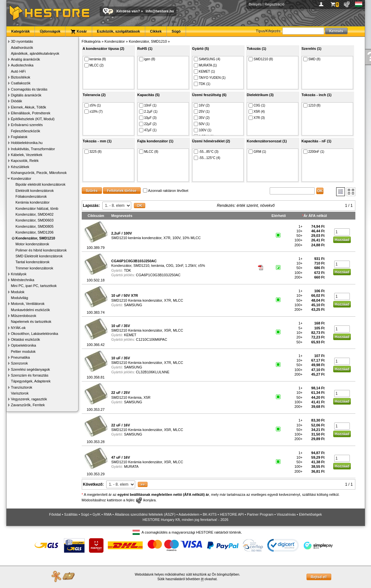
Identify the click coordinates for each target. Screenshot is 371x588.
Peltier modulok (23, 351)
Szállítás (71, 514)
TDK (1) (202, 84)
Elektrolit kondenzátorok (35, 191)
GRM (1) (257, 152)
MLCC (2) (94, 65)
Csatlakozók (21, 83)
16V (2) (202, 105)
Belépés (255, 4)
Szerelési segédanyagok (31, 369)
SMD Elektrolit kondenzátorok (39, 256)
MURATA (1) (205, 65)
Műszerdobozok (24, 316)
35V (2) (202, 118)
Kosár (78, 32)
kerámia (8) (95, 59)
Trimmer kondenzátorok (35, 268)
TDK (127, 270)
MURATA (131, 466)
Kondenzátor (21, 179)
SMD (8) (312, 59)
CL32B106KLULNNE (153, 372)
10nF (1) (148, 105)
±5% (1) (93, 105)
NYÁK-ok (18, 328)
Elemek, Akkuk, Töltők (29, 107)
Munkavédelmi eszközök (31, 310)
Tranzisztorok (22, 387)
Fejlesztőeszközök (26, 131)
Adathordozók (22, 48)
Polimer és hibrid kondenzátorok (41, 250)
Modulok (18, 292)
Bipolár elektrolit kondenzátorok (41, 184)
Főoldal (55, 514)
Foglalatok (19, 137)
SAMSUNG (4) (207, 59)
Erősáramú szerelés (27, 125)
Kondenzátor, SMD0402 (35, 214)
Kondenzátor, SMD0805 (35, 226)
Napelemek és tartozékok (31, 322)
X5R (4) (257, 112)
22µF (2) (148, 124)
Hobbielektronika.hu (27, 143)
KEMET (130, 335)
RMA (107, 514)
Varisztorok (20, 393)
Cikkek (156, 31)
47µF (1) (148, 130)
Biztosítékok (21, 77)
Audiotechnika (22, 65)
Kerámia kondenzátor (33, 202)
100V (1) (203, 130)
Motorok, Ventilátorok (28, 304)
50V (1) (202, 124)
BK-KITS (210, 514)
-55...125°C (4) (207, 158)
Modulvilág (20, 298)
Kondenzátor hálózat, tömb (37, 208)
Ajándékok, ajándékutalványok (35, 53)
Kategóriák (21, 31)
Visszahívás (286, 514)
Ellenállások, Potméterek (31, 113)
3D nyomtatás (22, 41)
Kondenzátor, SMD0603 (35, 220)
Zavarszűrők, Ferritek (28, 405)
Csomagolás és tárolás (29, 89)
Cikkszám (96, 216)
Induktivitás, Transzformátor (33, 149)
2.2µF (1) (148, 112)
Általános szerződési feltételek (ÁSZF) (145, 514)
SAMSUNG (133, 305)
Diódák (17, 101)
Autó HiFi (18, 71)
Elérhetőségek (310, 514)
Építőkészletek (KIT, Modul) (33, 119)
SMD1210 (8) (261, 59)
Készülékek (20, 167)
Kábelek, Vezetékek (27, 155)
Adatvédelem (189, 514)
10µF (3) (148, 118)
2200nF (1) (314, 152)
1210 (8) (312, 105)
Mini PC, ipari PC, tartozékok (34, 286)
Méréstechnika (23, 280)
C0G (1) (257, 105)
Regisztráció (274, 4)
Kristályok (19, 274)
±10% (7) (94, 112)
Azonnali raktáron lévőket (166, 191)
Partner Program (260, 514)
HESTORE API (232, 514)
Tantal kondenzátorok (33, 262)
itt (202, 579)
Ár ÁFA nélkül (315, 216)
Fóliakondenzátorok (31, 196)
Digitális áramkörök (26, 95)
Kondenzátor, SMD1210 (36, 238)
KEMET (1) (204, 72)
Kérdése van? (128, 11)
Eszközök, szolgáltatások (119, 31)
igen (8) (147, 59)
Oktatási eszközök (26, 339)
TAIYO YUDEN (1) (210, 78)
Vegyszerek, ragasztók (29, 399)
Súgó (176, 31)
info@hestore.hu (160, 11)
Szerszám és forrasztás (30, 375)
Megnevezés (122, 216)
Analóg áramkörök (26, 59)
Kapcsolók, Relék (25, 161)
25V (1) (202, 112)
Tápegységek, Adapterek (31, 381)
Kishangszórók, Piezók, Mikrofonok (39, 173)
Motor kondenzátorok (32, 244)
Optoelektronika (24, 345)
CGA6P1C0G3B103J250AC (158, 275)
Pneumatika (21, 357)
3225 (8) (93, 152)
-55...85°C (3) (206, 152)
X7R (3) (257, 118)
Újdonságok (50, 31)
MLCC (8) (149, 152)
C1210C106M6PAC (151, 339)
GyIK (96, 514)
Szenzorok (20, 363)
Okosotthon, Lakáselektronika (35, 334)
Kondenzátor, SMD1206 (35, 232)
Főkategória (91, 41)
